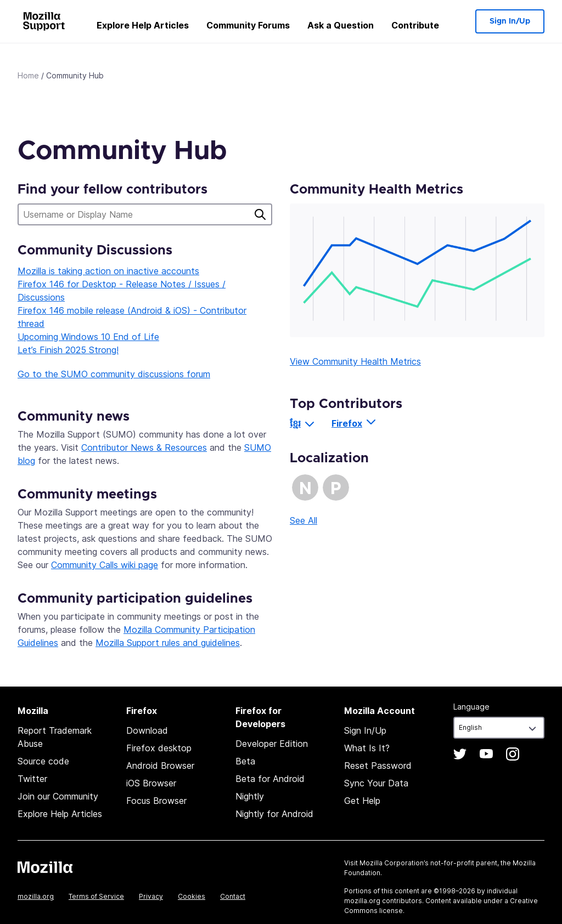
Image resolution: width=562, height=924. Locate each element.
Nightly (250, 796)
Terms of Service (96, 896)
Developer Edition (272, 744)
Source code (43, 761)
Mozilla (45, 867)
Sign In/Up (510, 21)
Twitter (32, 779)
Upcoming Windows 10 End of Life (88, 337)
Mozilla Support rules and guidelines (168, 643)
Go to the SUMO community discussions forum (114, 374)
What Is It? (367, 748)
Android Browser (160, 766)
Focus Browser (156, 801)
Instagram (513, 754)
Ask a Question (341, 25)
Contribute (415, 25)
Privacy (151, 896)
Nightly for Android (274, 814)
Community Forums (248, 25)
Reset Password (378, 766)
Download (147, 730)
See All (304, 520)
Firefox (347, 423)
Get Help (362, 801)
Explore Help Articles (143, 25)
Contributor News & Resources (144, 447)
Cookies (192, 896)
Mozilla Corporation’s (394, 863)
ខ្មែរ (295, 423)
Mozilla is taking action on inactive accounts (108, 271)
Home (28, 75)
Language (471, 707)
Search (260, 214)
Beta (245, 761)
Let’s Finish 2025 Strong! (68, 350)
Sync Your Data (376, 783)
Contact (233, 896)
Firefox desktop (159, 748)
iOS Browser (151, 783)
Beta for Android (270, 779)
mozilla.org (36, 896)
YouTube (486, 754)
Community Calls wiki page (105, 565)
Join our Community (58, 796)
